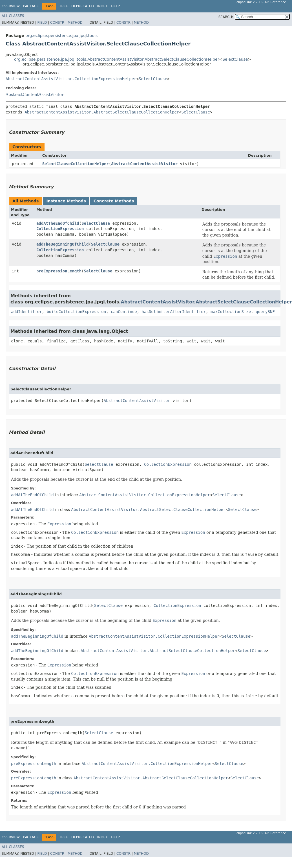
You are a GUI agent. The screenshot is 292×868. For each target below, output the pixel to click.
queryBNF (265, 312)
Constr (57, 23)
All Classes (13, 16)
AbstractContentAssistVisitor (35, 95)
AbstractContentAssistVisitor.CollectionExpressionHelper (71, 79)
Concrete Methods (114, 201)
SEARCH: (226, 17)
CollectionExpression (60, 229)
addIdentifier (26, 312)
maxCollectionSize (231, 312)
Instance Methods (66, 201)
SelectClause (235, 59)
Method (75, 23)
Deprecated (83, 6)
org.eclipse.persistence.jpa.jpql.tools (61, 36)
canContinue (124, 312)
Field (42, 23)
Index (103, 6)
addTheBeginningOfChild (62, 244)
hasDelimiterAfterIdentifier (174, 312)
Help (115, 6)
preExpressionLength (59, 271)
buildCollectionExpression (76, 312)
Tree (64, 6)
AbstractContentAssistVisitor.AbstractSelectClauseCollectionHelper (102, 112)
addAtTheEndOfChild (58, 223)
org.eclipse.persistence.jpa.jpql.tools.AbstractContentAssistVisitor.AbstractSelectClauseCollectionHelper (117, 59)
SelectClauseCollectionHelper (76, 164)
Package (31, 6)
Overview (11, 6)
